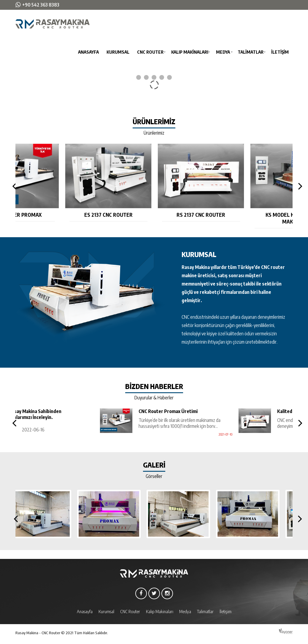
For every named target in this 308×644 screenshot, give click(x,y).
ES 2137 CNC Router (154, 215)
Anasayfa (88, 52)
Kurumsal (118, 52)
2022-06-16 (91, 430)
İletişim (280, 52)
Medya (223, 52)
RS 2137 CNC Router (247, 215)
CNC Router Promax (62, 215)
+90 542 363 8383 (41, 5)
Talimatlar (251, 52)
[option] (62, 183)
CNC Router (150, 52)
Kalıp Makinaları (190, 52)
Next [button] (299, 186)
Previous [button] (13, 186)
